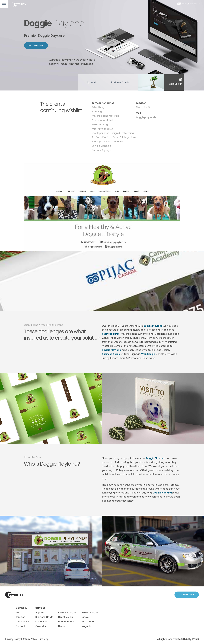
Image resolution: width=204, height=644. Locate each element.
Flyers (61, 626)
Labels (85, 617)
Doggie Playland (153, 326)
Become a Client (36, 45)
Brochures (41, 622)
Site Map (44, 639)
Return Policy (30, 639)
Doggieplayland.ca (147, 117)
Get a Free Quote (187, 595)
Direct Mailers (66, 617)
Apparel (91, 82)
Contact (20, 626)
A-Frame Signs (90, 612)
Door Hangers (66, 622)
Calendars (41, 626)
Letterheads (88, 622)
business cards (111, 334)
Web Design (148, 354)
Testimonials (23, 622)
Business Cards (120, 82)
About (19, 612)
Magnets (86, 626)
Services (20, 617)
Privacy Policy (13, 639)
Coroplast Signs (67, 612)
